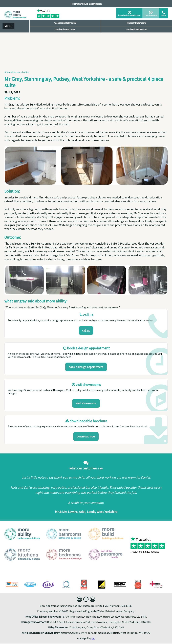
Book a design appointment (86, 367)
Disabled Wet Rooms (136, 29)
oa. (93, 638)
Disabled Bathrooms (65, 29)
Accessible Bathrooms (65, 23)
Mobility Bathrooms (137, 23)
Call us (86, 331)
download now (86, 436)
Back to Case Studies (17, 72)
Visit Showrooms (86, 403)
